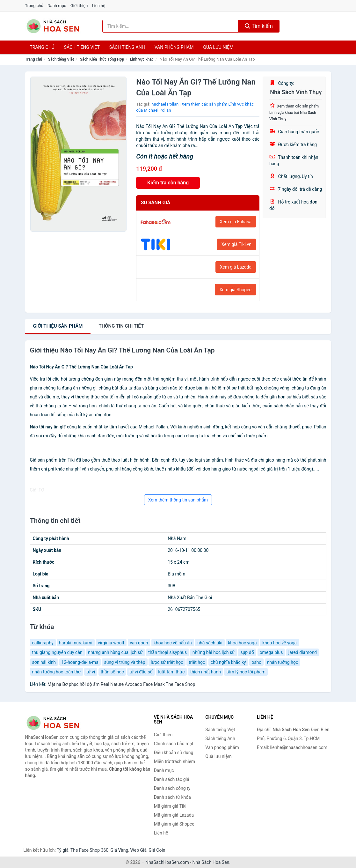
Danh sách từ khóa (172, 797)
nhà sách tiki (210, 643)
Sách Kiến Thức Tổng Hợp (102, 59)
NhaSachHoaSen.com (167, 862)
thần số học (112, 672)
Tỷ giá (63, 850)
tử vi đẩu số (141, 672)
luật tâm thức (171, 672)
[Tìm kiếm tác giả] (170, 26)
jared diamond (303, 652)
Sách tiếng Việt (61, 59)
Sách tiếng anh (127, 47)
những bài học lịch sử (214, 652)
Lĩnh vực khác (142, 59)
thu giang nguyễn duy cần (57, 652)
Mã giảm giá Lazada (174, 815)
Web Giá (139, 850)
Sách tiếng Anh (220, 738)
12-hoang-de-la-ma (80, 662)
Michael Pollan (165, 104)
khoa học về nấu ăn (173, 643)
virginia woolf (111, 643)
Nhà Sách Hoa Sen (211, 862)
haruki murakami (76, 643)
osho (256, 662)
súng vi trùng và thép (124, 662)
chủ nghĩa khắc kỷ (228, 662)
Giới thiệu (79, 6)
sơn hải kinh (44, 662)
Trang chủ (34, 6)
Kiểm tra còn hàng (168, 183)
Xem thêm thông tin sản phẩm (178, 500)
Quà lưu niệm (218, 47)
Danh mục (57, 6)
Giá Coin (157, 850)
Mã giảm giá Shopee (174, 824)
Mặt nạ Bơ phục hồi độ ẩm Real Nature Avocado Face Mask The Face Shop (121, 684)
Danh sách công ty (172, 788)
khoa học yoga (242, 643)
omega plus (271, 652)
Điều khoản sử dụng (174, 753)
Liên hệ (99, 6)
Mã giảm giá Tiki (170, 806)
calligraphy (43, 643)
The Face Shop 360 (89, 850)
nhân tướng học (283, 662)
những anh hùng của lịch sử (115, 652)
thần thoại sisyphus (167, 652)
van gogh (139, 643)
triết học (197, 662)
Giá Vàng (119, 850)
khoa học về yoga (280, 643)
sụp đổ (247, 652)
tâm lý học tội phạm (246, 672)
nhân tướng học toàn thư (57, 672)
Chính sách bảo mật (174, 744)
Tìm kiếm (259, 26)
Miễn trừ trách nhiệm (174, 761)
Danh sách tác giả (172, 779)
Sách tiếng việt (82, 47)
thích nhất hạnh (206, 672)
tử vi (91, 672)
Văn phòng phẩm (174, 47)
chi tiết (121, 326)
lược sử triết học (167, 662)
